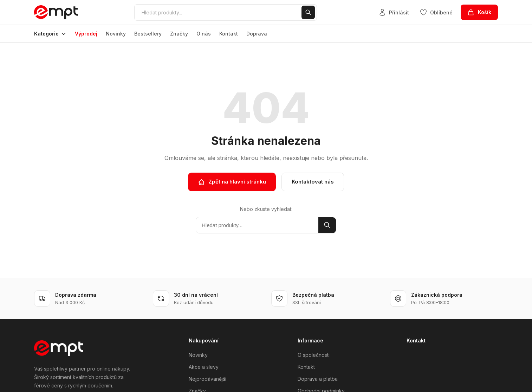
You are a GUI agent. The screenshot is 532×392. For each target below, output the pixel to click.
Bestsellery (148, 34)
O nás (204, 34)
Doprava (257, 34)
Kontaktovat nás (313, 182)
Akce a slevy (204, 367)
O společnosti (314, 355)
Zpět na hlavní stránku (232, 182)
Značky (179, 34)
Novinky (116, 34)
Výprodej (86, 34)
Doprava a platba (318, 379)
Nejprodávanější (207, 379)
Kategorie (50, 34)
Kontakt (229, 34)
